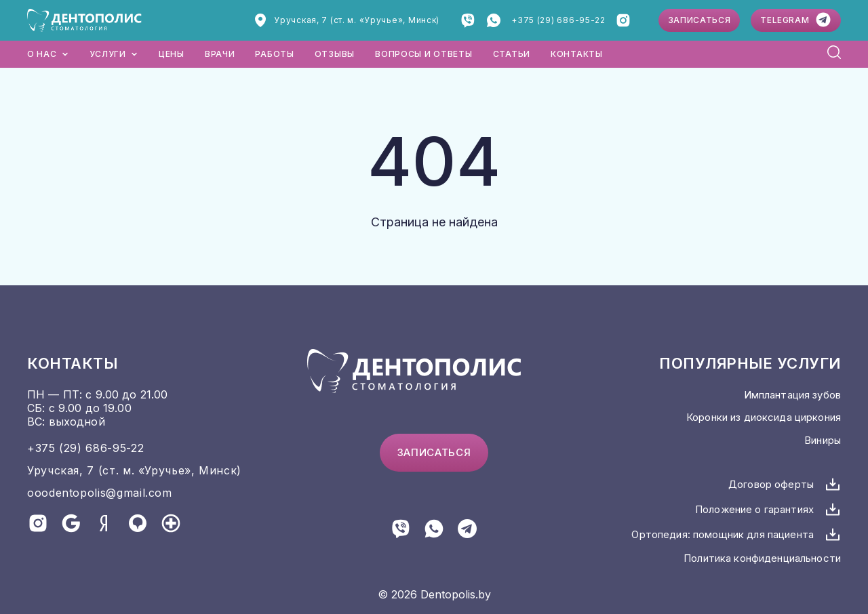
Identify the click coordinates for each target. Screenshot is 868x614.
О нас (48, 54)
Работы (274, 54)
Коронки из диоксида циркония (764, 417)
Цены (172, 54)
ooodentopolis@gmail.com (100, 493)
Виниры (823, 440)
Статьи (512, 54)
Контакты (577, 54)
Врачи (220, 54)
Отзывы (335, 54)
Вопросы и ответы (424, 54)
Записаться (699, 20)
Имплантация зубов (792, 395)
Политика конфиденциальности (762, 558)
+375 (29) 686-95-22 (558, 20)
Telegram (796, 20)
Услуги (114, 54)
